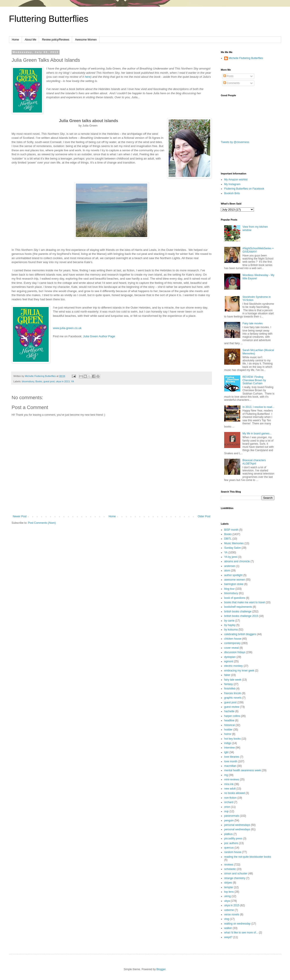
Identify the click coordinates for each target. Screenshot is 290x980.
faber (227, 675)
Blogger (161, 969)
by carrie (229, 621)
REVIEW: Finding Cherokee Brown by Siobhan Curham (254, 380)
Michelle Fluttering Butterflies (246, 58)
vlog (227, 919)
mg (226, 775)
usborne (229, 910)
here (87, 77)
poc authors (231, 843)
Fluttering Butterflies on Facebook (244, 189)
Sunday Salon (233, 548)
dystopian (230, 657)
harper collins (232, 716)
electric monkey (233, 666)
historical (229, 725)
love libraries (232, 757)
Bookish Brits (232, 193)
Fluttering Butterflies (49, 19)
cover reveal (231, 648)
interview (229, 748)
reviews (229, 865)
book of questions (235, 598)
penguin (229, 820)
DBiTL (228, 539)
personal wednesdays (237, 825)
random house (233, 852)
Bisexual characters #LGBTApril (254, 462)
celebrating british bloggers (240, 634)
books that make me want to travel (245, 602)
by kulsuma (231, 630)
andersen (230, 566)
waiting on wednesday (237, 924)
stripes (228, 883)
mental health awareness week (243, 770)
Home (15, 40)
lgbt (226, 752)
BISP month (231, 530)
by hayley (230, 625)
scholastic (230, 869)
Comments (231, 83)
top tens (229, 892)
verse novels (232, 915)
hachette (229, 711)
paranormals (232, 816)
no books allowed (235, 793)
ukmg (227, 896)
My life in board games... (257, 434)
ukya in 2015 (232, 905)
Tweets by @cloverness (235, 142)
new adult (230, 789)
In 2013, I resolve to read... (258, 407)
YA (72, 381)
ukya (227, 901)
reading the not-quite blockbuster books (248, 857)
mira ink (229, 784)
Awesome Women (86, 40)
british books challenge (238, 612)
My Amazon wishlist (236, 180)
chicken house (233, 639)
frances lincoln (233, 693)
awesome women (235, 580)
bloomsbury (28, 381)
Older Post (204, 516)
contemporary (232, 643)
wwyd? (228, 937)
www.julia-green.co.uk (67, 328)
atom (227, 571)
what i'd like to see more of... (241, 933)
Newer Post (20, 516)
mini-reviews (232, 779)
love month (231, 761)
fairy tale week (233, 680)
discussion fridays (235, 652)
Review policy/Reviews (56, 40)
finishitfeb (230, 689)
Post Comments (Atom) (42, 523)
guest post (49, 381)
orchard (229, 802)
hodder (228, 730)
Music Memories (234, 543)
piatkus (228, 834)
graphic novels (233, 698)
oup (226, 811)
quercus (229, 848)
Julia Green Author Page (99, 336)
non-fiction (230, 798)
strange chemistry (235, 878)
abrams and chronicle (237, 561)
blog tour (229, 589)
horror (228, 734)
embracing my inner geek (239, 671)
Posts (228, 76)
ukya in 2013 (63, 381)
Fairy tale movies (253, 323)
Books (39, 381)
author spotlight (233, 575)
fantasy (229, 684)
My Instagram (232, 184)
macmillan (230, 766)
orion (227, 807)
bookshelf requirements (238, 607)
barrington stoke (234, 584)
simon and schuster (236, 874)
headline (229, 720)
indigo (228, 743)
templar (229, 887)
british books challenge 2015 (241, 616)
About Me (30, 40)
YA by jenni (231, 557)
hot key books (232, 739)
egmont (229, 661)
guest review (232, 707)
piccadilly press (233, 839)
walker (228, 928)
